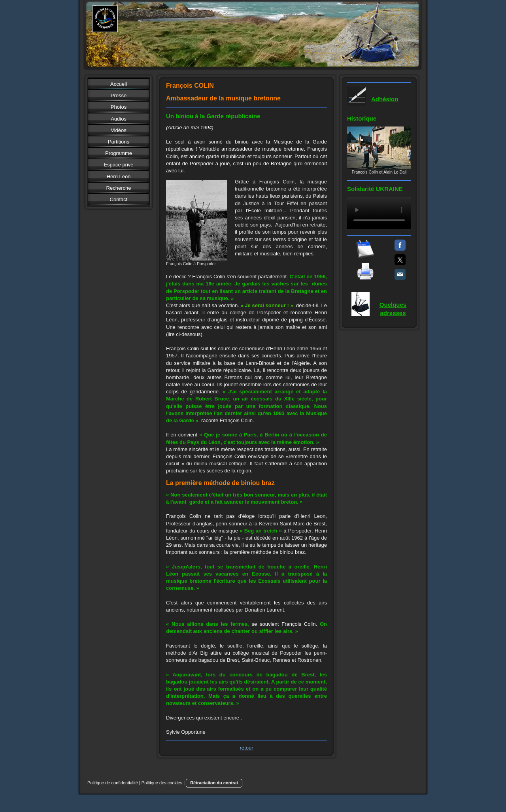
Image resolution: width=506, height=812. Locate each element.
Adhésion (385, 99)
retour (247, 748)
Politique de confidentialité (113, 783)
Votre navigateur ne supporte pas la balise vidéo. (379, 213)
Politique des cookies (162, 783)
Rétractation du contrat (214, 783)
